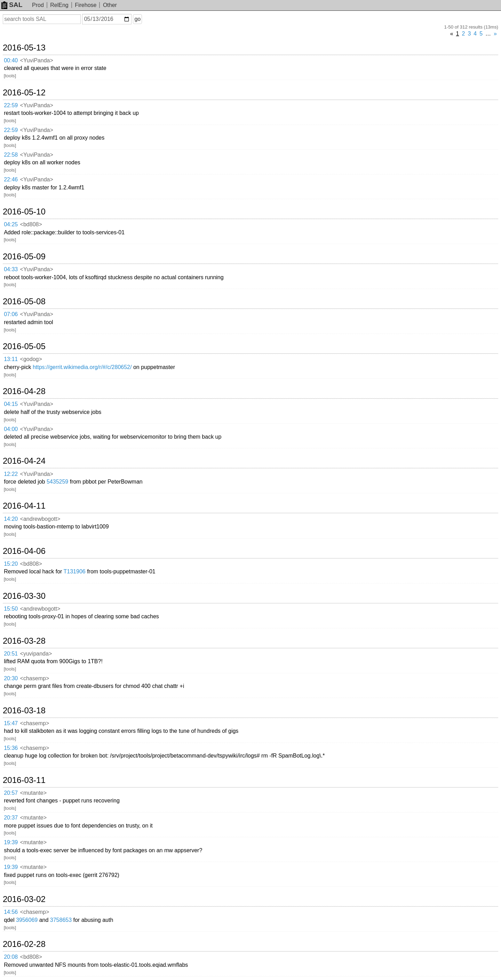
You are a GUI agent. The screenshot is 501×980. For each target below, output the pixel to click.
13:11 (11, 359)
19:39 (11, 842)
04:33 (11, 269)
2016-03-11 (24, 780)
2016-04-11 (24, 506)
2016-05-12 (24, 93)
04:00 (11, 429)
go (137, 19)
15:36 (11, 748)
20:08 (11, 957)
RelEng (59, 5)
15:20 (11, 564)
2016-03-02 (24, 899)
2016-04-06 (24, 551)
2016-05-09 (24, 257)
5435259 (57, 482)
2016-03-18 (24, 711)
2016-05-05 (24, 346)
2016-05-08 (24, 301)
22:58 (11, 155)
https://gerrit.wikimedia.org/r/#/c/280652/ (82, 367)
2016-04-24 (24, 461)
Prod (38, 5)
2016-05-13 (24, 48)
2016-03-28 (24, 641)
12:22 (11, 474)
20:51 (11, 654)
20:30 (11, 678)
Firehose (86, 5)
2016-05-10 (24, 212)
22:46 (11, 179)
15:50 (11, 609)
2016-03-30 (24, 596)
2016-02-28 (24, 944)
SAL (12, 5)
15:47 (11, 723)
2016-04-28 (24, 391)
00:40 (11, 60)
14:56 (11, 912)
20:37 (11, 818)
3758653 (61, 920)
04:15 (11, 404)
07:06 (11, 314)
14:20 (11, 519)
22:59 (11, 105)
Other (110, 5)
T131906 (75, 571)
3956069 (27, 920)
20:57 (11, 793)
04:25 (11, 224)
